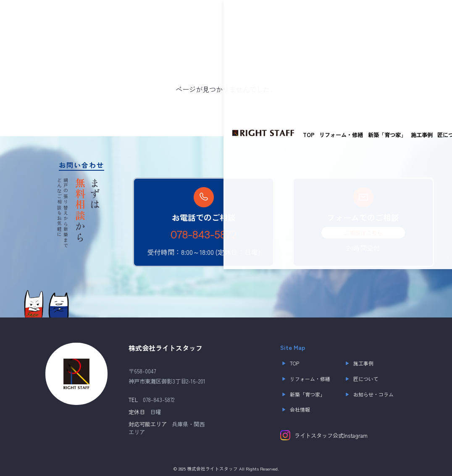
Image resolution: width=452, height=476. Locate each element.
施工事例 (198, 17)
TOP (85, 17)
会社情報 (295, 410)
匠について (228, 17)
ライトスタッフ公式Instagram (324, 435)
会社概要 (305, 17)
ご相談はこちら (363, 233)
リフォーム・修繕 (118, 17)
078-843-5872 (204, 235)
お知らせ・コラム (268, 17)
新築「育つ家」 (164, 17)
